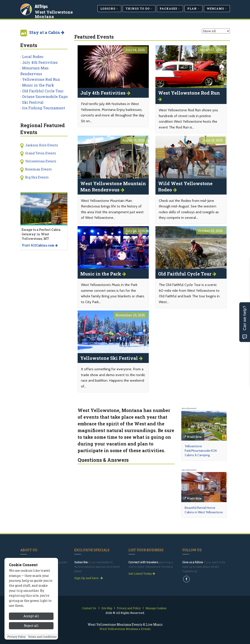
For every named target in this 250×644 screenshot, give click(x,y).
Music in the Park (38, 85)
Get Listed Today (142, 574)
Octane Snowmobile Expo (45, 96)
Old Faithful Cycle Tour (43, 91)
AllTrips (41, 6)
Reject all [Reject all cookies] (31, 626)
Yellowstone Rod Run (41, 79)
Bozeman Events (38, 169)
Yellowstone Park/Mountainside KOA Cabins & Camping (201, 451)
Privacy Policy (17, 637)
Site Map (107, 608)
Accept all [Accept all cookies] (31, 616)
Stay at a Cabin (47, 32)
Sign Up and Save (89, 578)
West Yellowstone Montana (54, 14)
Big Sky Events (37, 177)
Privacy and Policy (129, 608)
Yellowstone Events (41, 161)
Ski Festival (33, 102)
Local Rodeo (33, 57)
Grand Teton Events (41, 153)
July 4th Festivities (40, 62)
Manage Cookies (156, 608)
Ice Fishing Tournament (44, 108)
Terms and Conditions (42, 637)
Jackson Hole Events (42, 145)
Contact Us (89, 608)
